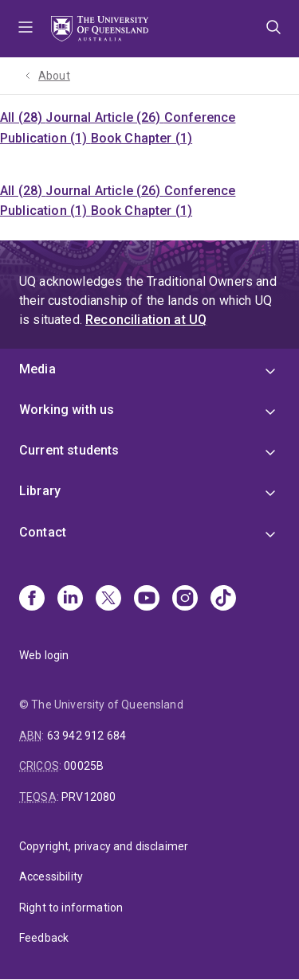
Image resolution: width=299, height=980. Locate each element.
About (54, 76)
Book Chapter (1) (142, 138)
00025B (84, 766)
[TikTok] (223, 599)
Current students (69, 450)
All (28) (23, 117)
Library (40, 491)
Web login (44, 655)
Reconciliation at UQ (146, 320)
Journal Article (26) (104, 117)
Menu (26, 29)
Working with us (67, 410)
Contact (43, 532)
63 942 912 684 (87, 736)
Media (37, 369)
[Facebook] (32, 599)
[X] (108, 599)
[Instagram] (185, 599)
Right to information (71, 908)
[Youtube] (147, 599)
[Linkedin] (70, 599)
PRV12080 (89, 797)
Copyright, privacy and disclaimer (104, 846)
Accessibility (51, 877)
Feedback (44, 938)
